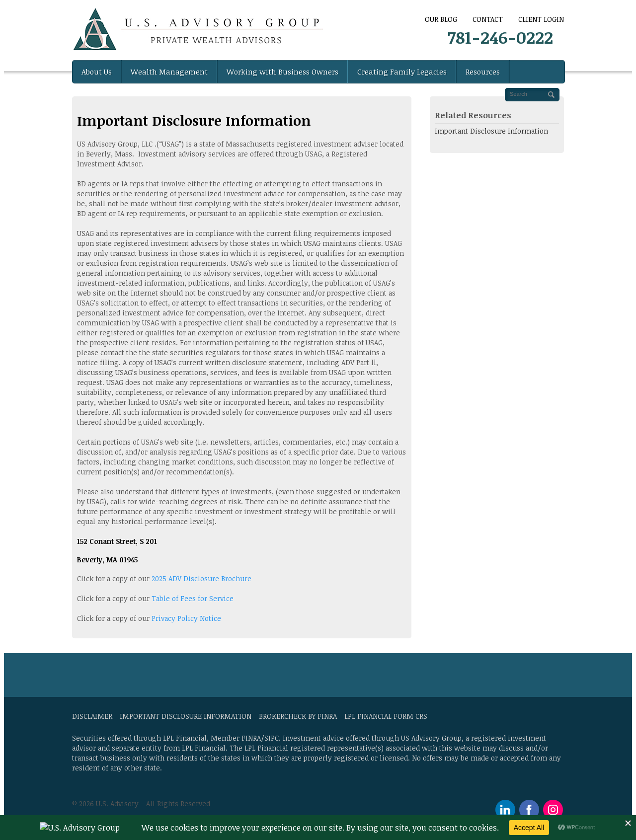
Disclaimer (92, 716)
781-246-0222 (500, 37)
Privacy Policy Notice (186, 618)
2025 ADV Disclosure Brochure (201, 578)
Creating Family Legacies (402, 72)
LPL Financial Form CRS (386, 716)
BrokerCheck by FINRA (298, 716)
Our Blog (441, 19)
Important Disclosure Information (491, 131)
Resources (483, 72)
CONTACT (488, 19)
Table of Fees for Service (192, 598)
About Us (97, 72)
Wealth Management (169, 72)
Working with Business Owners (282, 72)
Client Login (541, 19)
